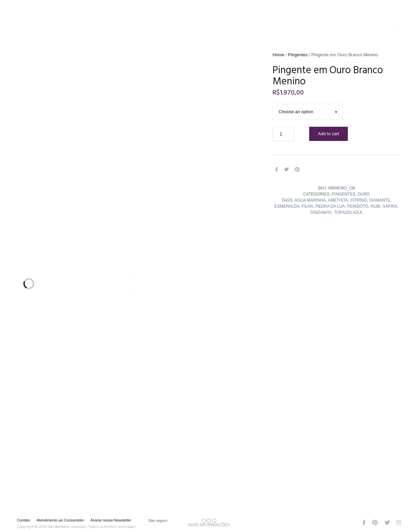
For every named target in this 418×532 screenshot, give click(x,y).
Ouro (364, 194)
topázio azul (349, 212)
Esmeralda (287, 206)
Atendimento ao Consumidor (60, 520)
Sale (170, 9)
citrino (359, 200)
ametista (338, 200)
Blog (152, 9)
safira (390, 206)
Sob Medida (103, 9)
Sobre (132, 9)
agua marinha (310, 200)
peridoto (358, 206)
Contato (24, 520)
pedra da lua (330, 206)
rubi (375, 206)
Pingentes (298, 55)
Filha (307, 206)
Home (28, 9)
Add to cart (329, 134)
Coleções (70, 9)
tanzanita (321, 212)
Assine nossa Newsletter (111, 520)
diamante (380, 200)
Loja (46, 9)
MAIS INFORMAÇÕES (209, 523)
